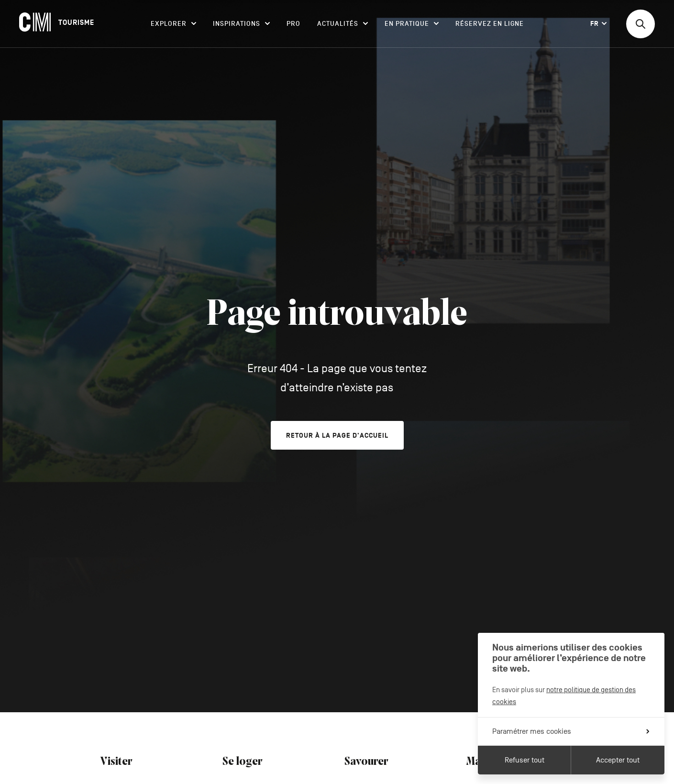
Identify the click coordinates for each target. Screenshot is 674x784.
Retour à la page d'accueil (337, 436)
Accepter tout (618, 760)
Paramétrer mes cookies (571, 731)
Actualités (343, 24)
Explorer (173, 24)
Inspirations (241, 24)
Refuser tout (525, 760)
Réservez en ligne (490, 24)
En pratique (412, 24)
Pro (293, 24)
